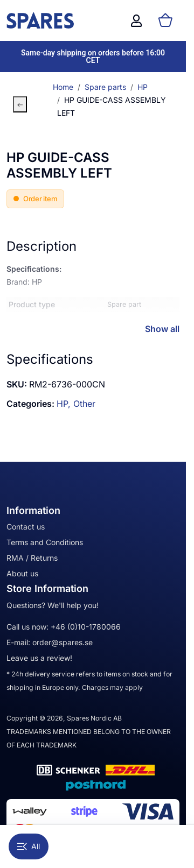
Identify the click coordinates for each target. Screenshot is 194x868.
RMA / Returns (32, 558)
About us (22, 573)
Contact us (26, 527)
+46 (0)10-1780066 (86, 627)
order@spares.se (63, 642)
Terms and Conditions (45, 542)
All (29, 846)
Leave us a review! (39, 658)
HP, (65, 404)
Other (84, 404)
